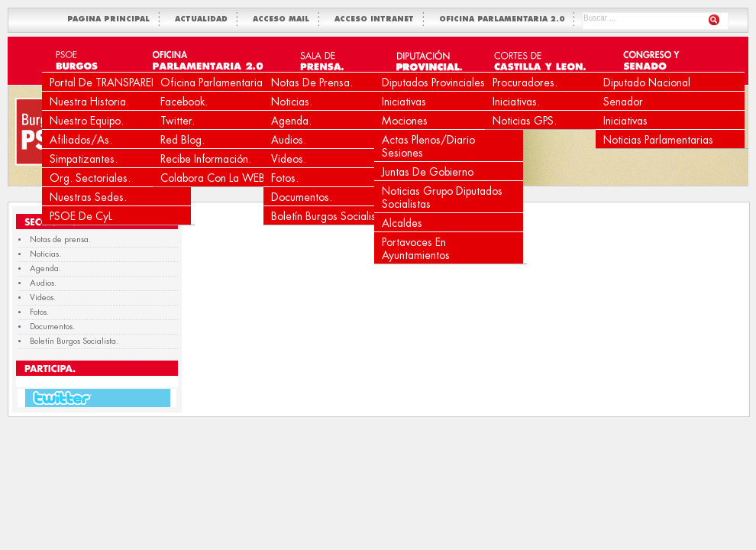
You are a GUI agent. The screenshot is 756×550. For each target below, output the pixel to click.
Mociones (405, 121)
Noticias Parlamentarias (658, 140)
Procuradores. (525, 82)
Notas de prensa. (312, 82)
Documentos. (302, 197)
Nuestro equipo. (87, 121)
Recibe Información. (206, 159)
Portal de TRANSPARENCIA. (115, 82)
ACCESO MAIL (284, 19)
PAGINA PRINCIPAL (111, 19)
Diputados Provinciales (433, 82)
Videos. (289, 159)
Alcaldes (402, 223)
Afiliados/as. (81, 140)
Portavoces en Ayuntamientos (416, 249)
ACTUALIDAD (204, 19)
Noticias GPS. (525, 121)
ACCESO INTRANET (377, 19)
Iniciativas (404, 102)
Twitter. (178, 121)
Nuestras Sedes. (88, 197)
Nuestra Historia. (89, 102)
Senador (623, 102)
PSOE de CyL (81, 216)
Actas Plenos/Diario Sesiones (428, 146)
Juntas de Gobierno (428, 172)
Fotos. (285, 178)
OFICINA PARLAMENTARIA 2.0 (505, 19)
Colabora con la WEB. (214, 178)
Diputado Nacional (647, 82)
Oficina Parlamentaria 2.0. (223, 82)
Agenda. (291, 121)
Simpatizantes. (84, 159)
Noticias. (292, 102)
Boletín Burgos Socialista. (330, 216)
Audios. (289, 140)
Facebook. (184, 102)
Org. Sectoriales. (90, 178)
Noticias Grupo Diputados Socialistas (442, 197)
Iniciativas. (516, 102)
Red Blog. (183, 140)
